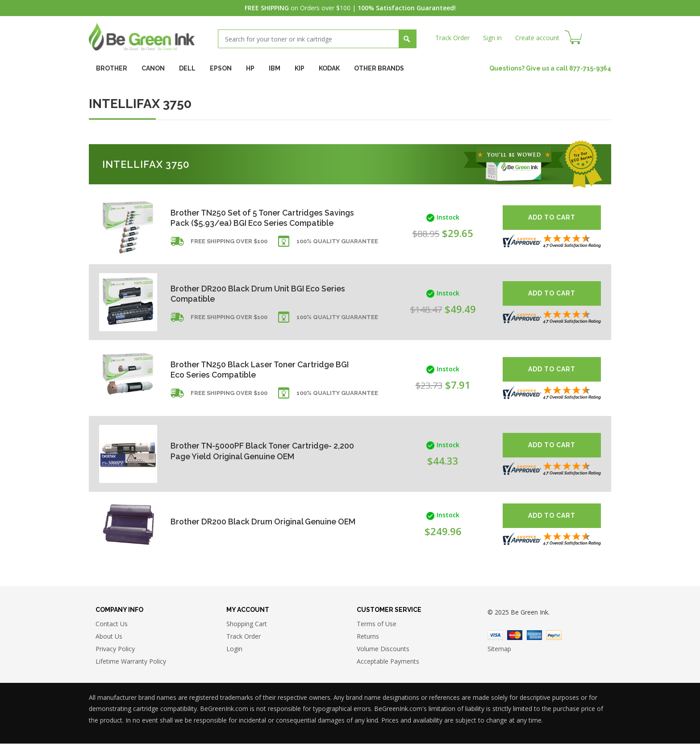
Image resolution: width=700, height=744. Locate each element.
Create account (537, 38)
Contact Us (112, 624)
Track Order (452, 38)
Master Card (515, 636)
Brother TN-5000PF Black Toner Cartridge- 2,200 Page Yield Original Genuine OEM (253, 451)
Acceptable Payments (388, 662)
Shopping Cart (247, 624)
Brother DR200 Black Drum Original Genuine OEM (255, 521)
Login (234, 649)
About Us (109, 637)
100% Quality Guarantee (337, 247)
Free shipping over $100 (229, 247)
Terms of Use (377, 624)
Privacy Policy (115, 649)
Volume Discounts (383, 649)
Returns (368, 637)
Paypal (554, 636)
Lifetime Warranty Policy (131, 662)
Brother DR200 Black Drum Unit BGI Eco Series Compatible (260, 293)
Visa (495, 636)
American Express (534, 636)
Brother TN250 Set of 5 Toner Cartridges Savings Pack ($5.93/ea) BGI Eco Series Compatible (249, 218)
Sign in (492, 38)
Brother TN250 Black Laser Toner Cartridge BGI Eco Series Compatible (262, 369)
